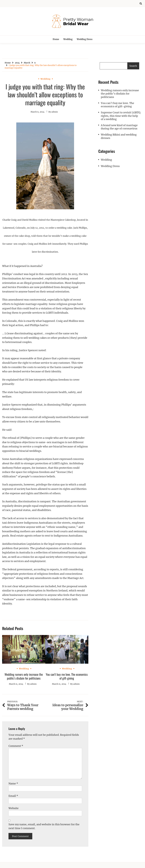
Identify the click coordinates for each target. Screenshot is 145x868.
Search (133, 66)
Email (13, 796)
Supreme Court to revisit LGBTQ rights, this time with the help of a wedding (121, 116)
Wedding (68, 39)
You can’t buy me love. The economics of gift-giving (67, 676)
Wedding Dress (85, 39)
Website (14, 808)
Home (56, 39)
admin (55, 112)
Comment (16, 746)
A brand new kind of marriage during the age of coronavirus (119, 127)
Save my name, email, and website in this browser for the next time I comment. (44, 826)
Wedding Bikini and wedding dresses (119, 136)
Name (13, 783)
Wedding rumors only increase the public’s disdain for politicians (24, 676)
